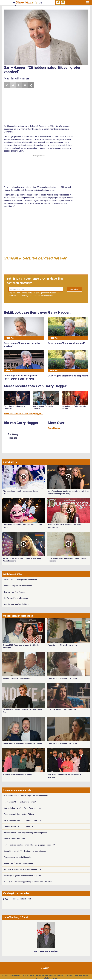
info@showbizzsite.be (72, 975)
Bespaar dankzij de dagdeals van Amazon (20, 580)
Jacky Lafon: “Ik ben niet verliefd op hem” (20, 802)
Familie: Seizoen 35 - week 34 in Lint (62, 710)
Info (37, 975)
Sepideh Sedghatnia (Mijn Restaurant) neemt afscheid (25, 851)
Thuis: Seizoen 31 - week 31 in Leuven (62, 679)
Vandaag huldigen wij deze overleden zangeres (22, 876)
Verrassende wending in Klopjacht (17, 857)
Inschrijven (75, 289)
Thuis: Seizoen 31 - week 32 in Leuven (62, 645)
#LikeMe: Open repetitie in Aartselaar (18, 774)
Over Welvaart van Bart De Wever (16, 604)
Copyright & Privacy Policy (51, 975)
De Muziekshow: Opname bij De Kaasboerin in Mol (23, 743)
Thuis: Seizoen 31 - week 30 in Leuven (62, 743)
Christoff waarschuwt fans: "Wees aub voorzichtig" (24, 820)
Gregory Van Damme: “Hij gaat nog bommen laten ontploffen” (28, 882)
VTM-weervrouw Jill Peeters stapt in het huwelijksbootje (26, 796)
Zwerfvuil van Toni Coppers (14, 592)
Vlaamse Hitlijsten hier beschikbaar (18, 586)
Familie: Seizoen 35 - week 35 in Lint (17, 679)
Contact (45, 968)
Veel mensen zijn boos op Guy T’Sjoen (19, 814)
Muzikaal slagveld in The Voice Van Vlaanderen (22, 808)
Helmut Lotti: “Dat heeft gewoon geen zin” (20, 863)
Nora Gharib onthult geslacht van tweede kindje (22, 869)
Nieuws (10, 338)
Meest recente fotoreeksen (18, 616)
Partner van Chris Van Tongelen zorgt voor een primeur (26, 833)
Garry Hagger (54, 428)
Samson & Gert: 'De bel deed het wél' (35, 258)
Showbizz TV (10, 462)
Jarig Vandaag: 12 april (16, 917)
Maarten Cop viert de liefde (14, 839)
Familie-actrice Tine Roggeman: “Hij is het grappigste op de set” (29, 845)
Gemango (53, 978)
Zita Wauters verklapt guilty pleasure (18, 826)
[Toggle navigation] (87, 2)
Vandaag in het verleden (16, 893)
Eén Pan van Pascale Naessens (16, 598)
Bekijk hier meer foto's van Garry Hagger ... (23, 414)
